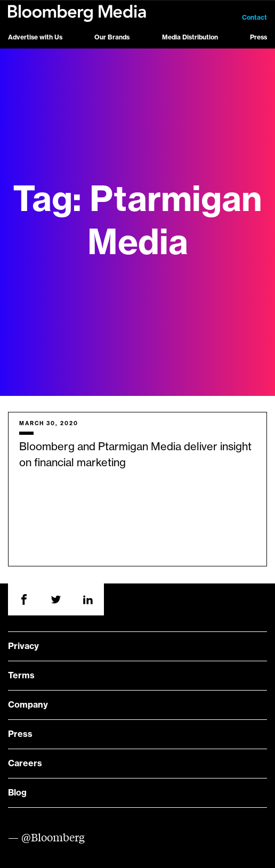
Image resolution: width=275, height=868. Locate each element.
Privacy (23, 646)
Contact (254, 18)
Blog (17, 793)
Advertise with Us (35, 37)
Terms (21, 676)
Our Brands (112, 37)
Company (28, 705)
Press (258, 37)
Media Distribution (190, 37)
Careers (25, 764)
